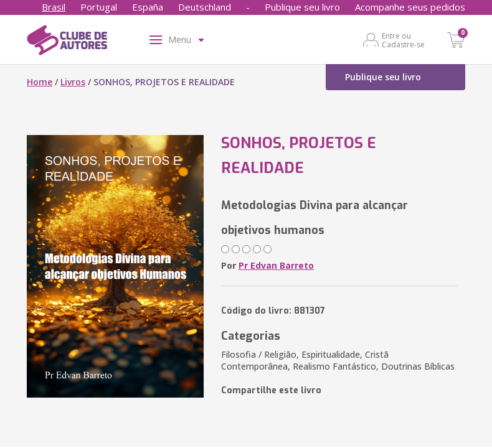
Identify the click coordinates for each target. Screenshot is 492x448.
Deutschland (205, 7)
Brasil (54, 7)
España (148, 7)
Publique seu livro (302, 7)
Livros (73, 82)
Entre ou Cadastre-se (403, 40)
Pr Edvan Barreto (276, 265)
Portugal (99, 7)
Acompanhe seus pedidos (410, 7)
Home (40, 82)
